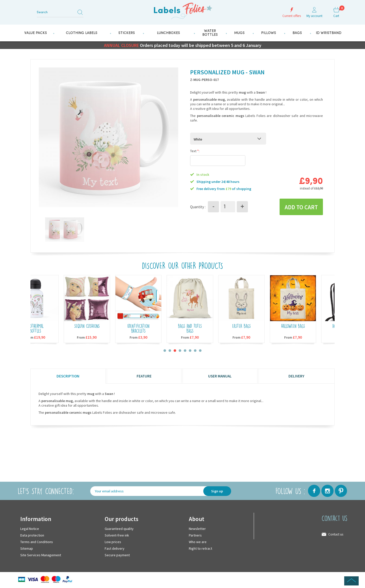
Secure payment (117, 555)
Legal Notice (30, 529)
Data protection (32, 535)
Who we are (198, 542)
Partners (195, 535)
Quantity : (198, 207)
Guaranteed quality (119, 529)
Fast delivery (115, 548)
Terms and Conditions (37, 542)
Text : (195, 151)
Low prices (113, 542)
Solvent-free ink (117, 535)
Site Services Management (41, 555)
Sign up (217, 491)
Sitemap (27, 548)
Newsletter (197, 529)
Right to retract (200, 548)
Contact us (336, 534)
